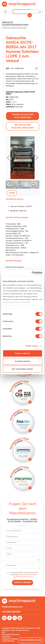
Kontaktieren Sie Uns (31, 640)
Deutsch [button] (38, 12)
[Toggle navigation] (5, 12)
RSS (3, 632)
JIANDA (14, 102)
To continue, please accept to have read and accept (24, 575)
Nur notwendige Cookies (23, 369)
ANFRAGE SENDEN (22, 583)
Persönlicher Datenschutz (11, 635)
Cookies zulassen (23, 353)
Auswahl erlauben (22, 361)
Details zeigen (31, 346)
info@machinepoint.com (12, 607)
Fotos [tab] (12, 193)
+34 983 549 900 (11, 612)
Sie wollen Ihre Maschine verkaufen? (23, 126)
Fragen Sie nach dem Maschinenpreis (23, 116)
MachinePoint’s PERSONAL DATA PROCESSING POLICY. (25, 576)
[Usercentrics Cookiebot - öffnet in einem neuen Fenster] (32, 273)
